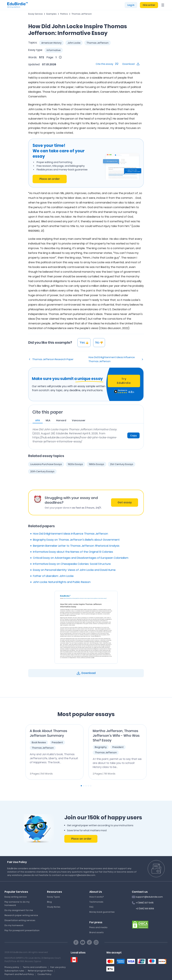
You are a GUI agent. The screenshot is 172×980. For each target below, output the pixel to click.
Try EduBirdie (124, 381)
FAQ (91, 907)
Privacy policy (12, 967)
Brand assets (96, 932)
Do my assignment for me (19, 910)
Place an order (50, 179)
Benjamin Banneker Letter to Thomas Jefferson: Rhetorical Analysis (76, 546)
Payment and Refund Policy (19, 974)
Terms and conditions (35, 967)
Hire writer (149, 5)
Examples (51, 14)
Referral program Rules (40, 971)
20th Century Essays (42, 471)
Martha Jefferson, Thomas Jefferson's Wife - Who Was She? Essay (116, 736)
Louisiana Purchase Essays (46, 464)
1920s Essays (75, 464)
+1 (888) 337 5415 (145, 903)
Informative (54, 50)
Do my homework (14, 925)
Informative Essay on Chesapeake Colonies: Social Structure (72, 564)
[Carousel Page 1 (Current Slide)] (81, 786)
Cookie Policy (44, 974)
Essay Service (35, 14)
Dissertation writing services (20, 920)
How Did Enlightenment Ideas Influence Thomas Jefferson (112, 359)
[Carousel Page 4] (88, 786)
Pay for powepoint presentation (22, 930)
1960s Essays (96, 464)
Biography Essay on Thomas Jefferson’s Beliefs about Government (76, 540)
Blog (49, 902)
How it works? (96, 897)
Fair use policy (58, 967)
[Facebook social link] (76, 942)
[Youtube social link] (83, 942)
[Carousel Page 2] (84, 786)
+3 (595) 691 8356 (145, 909)
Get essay (125, 502)
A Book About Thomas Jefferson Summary (48, 733)
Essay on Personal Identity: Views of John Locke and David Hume (74, 570)
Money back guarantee (102, 912)
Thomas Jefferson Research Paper (53, 359)
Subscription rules (14, 971)
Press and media (98, 927)
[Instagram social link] (96, 942)
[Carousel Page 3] (86, 786)
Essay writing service (16, 897)
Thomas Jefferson (82, 14)
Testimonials (96, 902)
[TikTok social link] (89, 942)
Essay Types (53, 897)
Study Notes (54, 907)
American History (51, 43)
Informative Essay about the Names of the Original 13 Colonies (73, 552)
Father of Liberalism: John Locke (53, 576)
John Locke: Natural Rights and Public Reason (62, 582)
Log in (131, 5)
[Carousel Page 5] (91, 786)
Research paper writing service (21, 915)
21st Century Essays (122, 464)
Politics (64, 14)
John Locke (74, 43)
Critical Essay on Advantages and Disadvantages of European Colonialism (81, 558)
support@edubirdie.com (149, 897)
